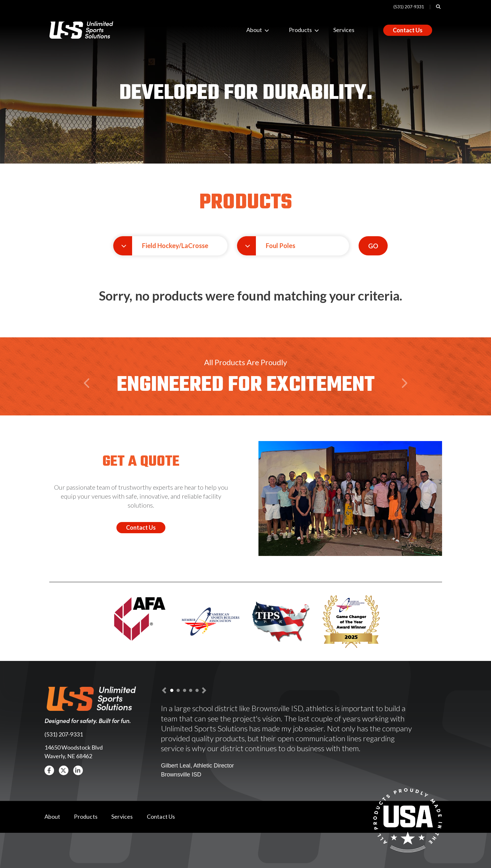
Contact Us (408, 30)
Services (344, 30)
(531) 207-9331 (409, 7)
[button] (170, 246)
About (251, 30)
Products (294, 30)
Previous (88, 396)
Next (404, 396)
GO (373, 246)
